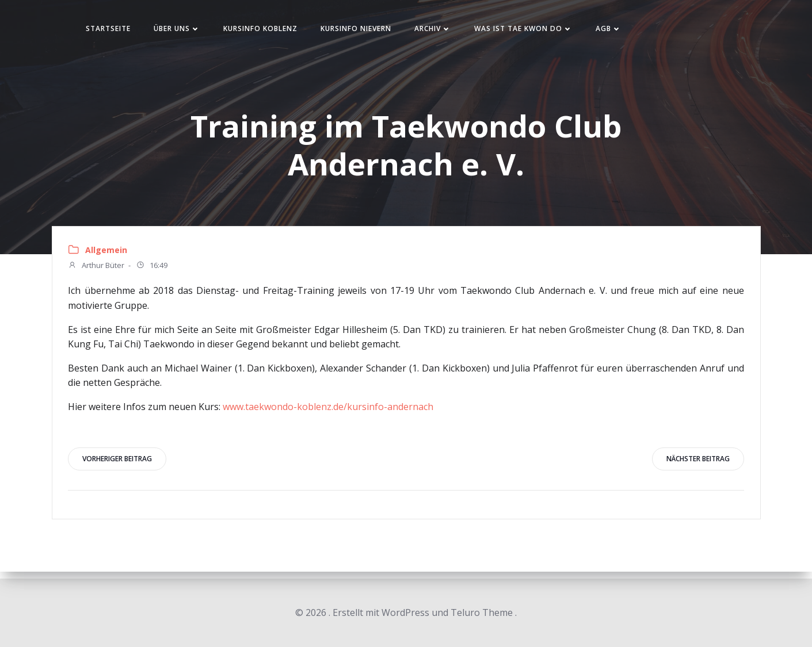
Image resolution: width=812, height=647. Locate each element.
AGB (618, 31)
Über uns (186, 31)
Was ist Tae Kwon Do (533, 31)
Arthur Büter (98, 271)
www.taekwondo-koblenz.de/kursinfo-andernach (330, 412)
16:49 (153, 271)
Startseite (117, 31)
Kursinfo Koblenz (270, 31)
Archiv (442, 31)
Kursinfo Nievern (365, 31)
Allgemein (108, 255)
